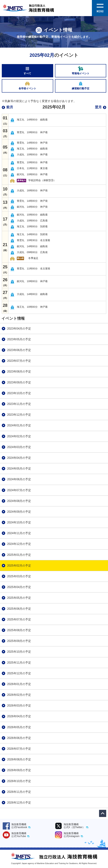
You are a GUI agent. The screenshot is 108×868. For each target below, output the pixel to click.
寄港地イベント (81, 70)
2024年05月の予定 (19, 469)
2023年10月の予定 (19, 393)
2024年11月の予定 (19, 533)
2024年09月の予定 (19, 512)
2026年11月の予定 (19, 792)
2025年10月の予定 (19, 652)
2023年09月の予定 (19, 382)
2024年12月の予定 (19, 544)
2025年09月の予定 (19, 641)
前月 (10, 107)
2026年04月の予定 (19, 716)
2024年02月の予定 (19, 436)
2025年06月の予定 (19, 609)
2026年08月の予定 (19, 759)
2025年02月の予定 (19, 566)
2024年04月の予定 (19, 458)
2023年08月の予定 (19, 372)
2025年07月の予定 (19, 619)
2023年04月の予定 (19, 329)
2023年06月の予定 (19, 350)
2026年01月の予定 (19, 684)
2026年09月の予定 (19, 770)
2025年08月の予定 (19, 630)
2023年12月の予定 (19, 415)
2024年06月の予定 (19, 479)
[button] (100, 2)
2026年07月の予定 (19, 749)
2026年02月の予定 (19, 695)
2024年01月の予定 (19, 425)
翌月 (98, 107)
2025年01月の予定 (19, 555)
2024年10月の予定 (19, 522)
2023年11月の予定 (19, 404)
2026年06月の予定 (19, 738)
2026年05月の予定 (19, 727)
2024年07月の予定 (19, 490)
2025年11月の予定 (19, 663)
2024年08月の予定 (19, 501)
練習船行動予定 (81, 85)
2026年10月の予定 (19, 781)
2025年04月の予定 (19, 587)
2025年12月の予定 (19, 673)
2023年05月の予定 (19, 339)
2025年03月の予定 (19, 576)
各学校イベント (27, 85)
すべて (27, 70)
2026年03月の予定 (19, 706)
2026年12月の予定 (19, 803)
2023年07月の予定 (19, 361)
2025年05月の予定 (19, 598)
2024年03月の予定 (19, 447)
